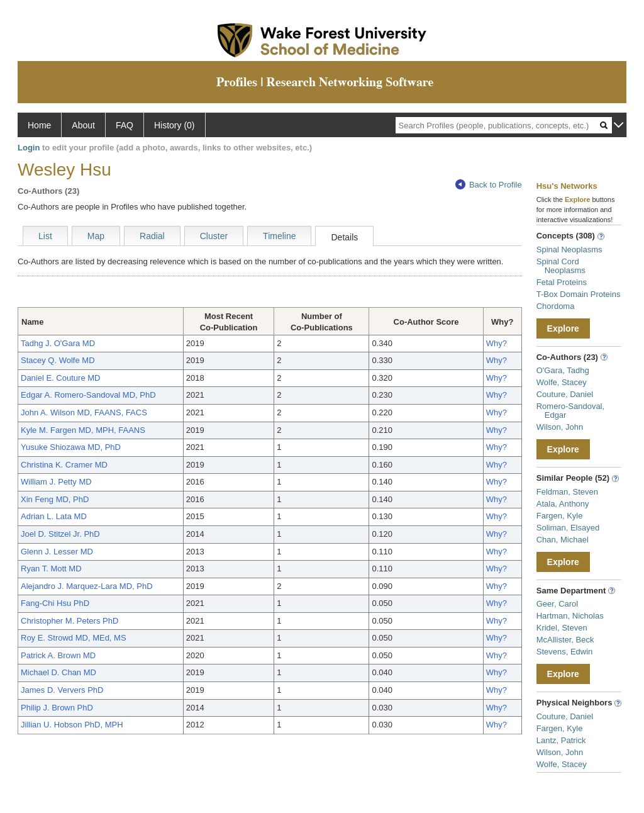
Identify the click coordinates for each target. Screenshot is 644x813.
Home (39, 125)
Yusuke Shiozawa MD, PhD (71, 447)
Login (29, 148)
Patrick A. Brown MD (58, 655)
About (83, 125)
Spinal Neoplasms (569, 250)
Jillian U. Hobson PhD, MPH (72, 725)
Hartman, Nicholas (570, 616)
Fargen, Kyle (560, 516)
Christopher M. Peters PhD (69, 621)
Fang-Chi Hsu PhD (55, 603)
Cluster (214, 236)
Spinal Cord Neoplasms (561, 266)
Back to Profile (489, 185)
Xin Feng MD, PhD (55, 499)
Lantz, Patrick (561, 740)
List (45, 236)
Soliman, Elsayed (568, 528)
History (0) (175, 125)
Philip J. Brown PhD (57, 708)
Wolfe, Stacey (562, 382)
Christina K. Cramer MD (64, 465)
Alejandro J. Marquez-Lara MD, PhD (87, 586)
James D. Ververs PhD (62, 690)
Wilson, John (560, 427)
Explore (563, 328)
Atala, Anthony (563, 504)
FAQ (125, 125)
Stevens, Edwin (565, 652)
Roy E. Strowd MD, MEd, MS (74, 638)
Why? (497, 343)
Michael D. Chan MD (58, 672)
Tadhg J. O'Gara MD (58, 343)
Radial (152, 236)
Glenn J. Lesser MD (57, 552)
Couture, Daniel (565, 394)
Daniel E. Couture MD (60, 378)
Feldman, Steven (567, 492)
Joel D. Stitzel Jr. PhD (60, 534)
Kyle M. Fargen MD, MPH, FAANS (83, 430)
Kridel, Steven (562, 628)
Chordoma (556, 306)
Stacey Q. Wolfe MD (58, 360)
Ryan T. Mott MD (51, 569)
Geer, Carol (557, 604)
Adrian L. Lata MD (54, 516)
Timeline (279, 236)
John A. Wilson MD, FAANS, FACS (84, 412)
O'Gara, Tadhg (563, 370)
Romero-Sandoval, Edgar (570, 411)
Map (96, 236)
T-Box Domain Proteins (579, 294)
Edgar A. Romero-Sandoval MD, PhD (88, 395)
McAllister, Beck (565, 640)
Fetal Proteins (562, 282)
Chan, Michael (563, 540)
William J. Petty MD (56, 482)
